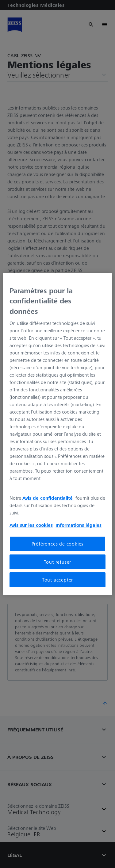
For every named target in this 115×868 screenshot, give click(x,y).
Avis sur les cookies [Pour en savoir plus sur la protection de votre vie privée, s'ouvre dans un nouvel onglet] (31, 525)
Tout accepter (57, 580)
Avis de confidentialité (48, 498)
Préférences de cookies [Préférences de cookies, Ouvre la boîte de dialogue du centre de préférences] (58, 544)
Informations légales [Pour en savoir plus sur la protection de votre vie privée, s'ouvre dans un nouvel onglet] (79, 525)
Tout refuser (58, 562)
